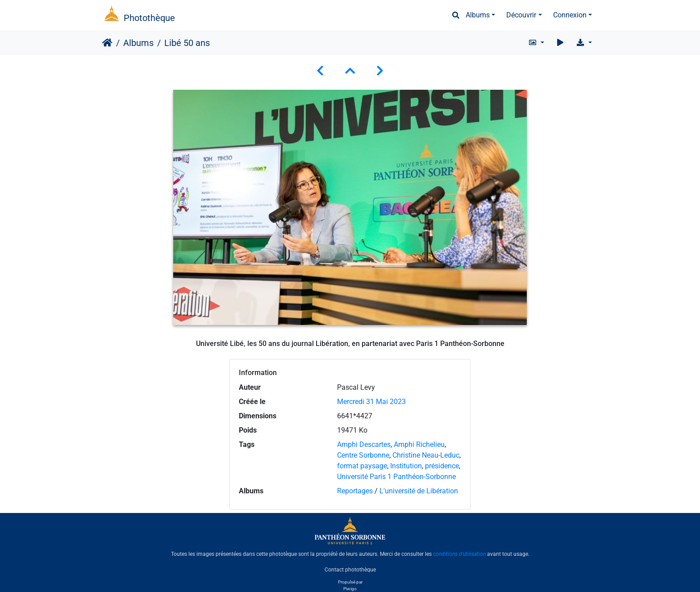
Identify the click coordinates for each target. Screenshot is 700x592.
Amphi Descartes (364, 444)
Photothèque (149, 18)
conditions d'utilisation (459, 554)
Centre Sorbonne (363, 455)
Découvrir (521, 15)
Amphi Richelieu (419, 444)
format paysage (362, 466)
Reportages (355, 491)
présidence (442, 466)
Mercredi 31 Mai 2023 (371, 402)
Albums (478, 15)
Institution (406, 466)
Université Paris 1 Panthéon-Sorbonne (396, 477)
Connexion (570, 15)
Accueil (107, 43)
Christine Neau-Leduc (426, 455)
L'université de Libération (419, 491)
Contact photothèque (350, 569)
